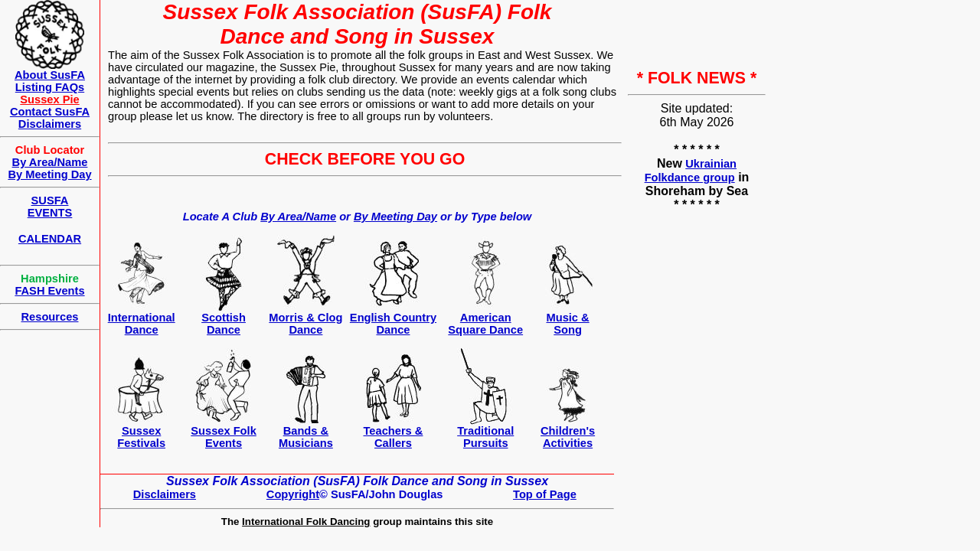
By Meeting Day (395, 217)
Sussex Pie (49, 99)
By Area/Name (298, 217)
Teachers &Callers (393, 437)
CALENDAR (50, 239)
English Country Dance (393, 324)
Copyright (293, 494)
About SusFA (50, 75)
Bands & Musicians (306, 437)
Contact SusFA (50, 112)
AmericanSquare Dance (485, 324)
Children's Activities (568, 437)
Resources (50, 317)
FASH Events (49, 291)
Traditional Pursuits (485, 437)
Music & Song (567, 324)
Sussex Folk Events (224, 437)
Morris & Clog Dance (305, 324)
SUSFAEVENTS (50, 207)
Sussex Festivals (141, 437)
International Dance (142, 324)
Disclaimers (165, 494)
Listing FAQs (50, 87)
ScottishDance (224, 324)
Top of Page (545, 494)
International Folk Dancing (306, 522)
